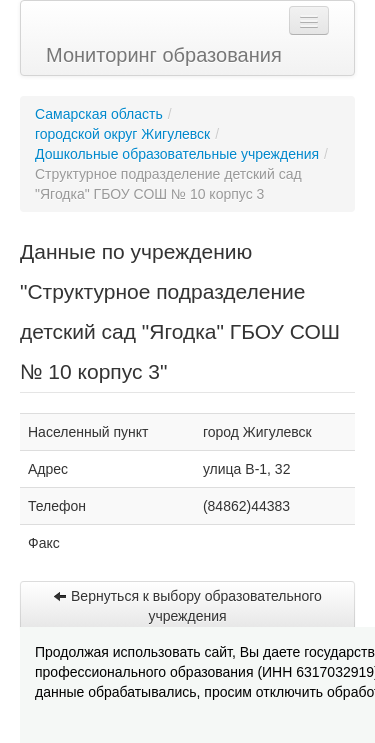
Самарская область (99, 114)
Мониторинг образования (164, 55)
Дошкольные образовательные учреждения (177, 154)
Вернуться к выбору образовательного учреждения (187, 606)
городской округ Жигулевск (122, 134)
